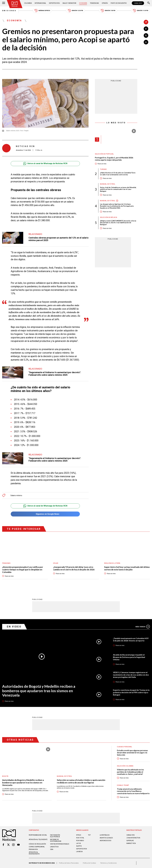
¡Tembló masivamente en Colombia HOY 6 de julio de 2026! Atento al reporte (131, 639)
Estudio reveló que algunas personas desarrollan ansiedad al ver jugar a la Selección (132, 753)
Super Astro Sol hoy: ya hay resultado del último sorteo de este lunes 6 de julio (127, 568)
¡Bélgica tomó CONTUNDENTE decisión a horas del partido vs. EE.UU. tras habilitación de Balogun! (118, 223)
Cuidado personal (125, 747)
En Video (14, 627)
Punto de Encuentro (119, 3)
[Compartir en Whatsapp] (146, 42)
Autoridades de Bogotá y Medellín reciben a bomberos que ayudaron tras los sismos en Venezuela (39, 691)
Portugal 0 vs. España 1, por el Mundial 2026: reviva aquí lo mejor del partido (114, 159)
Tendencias (94, 3)
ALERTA (79, 846)
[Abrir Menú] (4, 3)
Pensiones (6, 563)
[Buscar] (149, 3)
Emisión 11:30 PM (140, 11)
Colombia (28, 3)
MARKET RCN (131, 843)
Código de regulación (37, 844)
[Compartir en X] (146, 36)
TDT (89, 835)
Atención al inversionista (34, 853)
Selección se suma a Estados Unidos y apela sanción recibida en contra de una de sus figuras (81, 781)
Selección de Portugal (104, 154)
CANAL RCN (138, 3)
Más (143, 627)
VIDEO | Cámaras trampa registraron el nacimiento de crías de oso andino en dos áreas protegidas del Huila (131, 675)
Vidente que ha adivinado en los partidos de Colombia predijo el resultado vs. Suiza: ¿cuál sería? (130, 772)
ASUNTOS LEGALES (106, 838)
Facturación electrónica (55, 836)
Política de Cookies (89, 863)
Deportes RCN (54, 3)
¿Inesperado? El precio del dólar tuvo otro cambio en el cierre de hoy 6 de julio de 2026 (74, 568)
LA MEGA (79, 852)
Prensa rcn (33, 849)
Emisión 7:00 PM (108, 11)
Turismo (103, 169)
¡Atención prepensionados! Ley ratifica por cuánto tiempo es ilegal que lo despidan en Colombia (23, 570)
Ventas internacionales (60, 844)
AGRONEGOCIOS (105, 841)
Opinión (105, 3)
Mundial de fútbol (108, 184)
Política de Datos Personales (69, 863)
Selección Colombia (125, 766)
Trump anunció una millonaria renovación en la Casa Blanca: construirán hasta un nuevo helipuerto (133, 791)
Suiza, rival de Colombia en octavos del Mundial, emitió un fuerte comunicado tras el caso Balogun (118, 189)
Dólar (56, 563)
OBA (52, 849)
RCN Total (80, 838)
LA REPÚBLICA (105, 835)
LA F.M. (79, 843)
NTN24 (79, 835)
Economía (83, 3)
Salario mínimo (16, 495)
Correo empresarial (37, 847)
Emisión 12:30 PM (75, 11)
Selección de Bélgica (109, 217)
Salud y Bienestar (69, 3)
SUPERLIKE (130, 841)
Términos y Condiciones (108, 863)
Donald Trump (123, 785)
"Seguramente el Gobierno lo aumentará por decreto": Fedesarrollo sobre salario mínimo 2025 (55, 374)
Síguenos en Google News (45, 514)
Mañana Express (42, 11)
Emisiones (9, 11)
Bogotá (5, 776)
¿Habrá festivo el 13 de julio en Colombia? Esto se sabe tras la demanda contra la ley (118, 174)
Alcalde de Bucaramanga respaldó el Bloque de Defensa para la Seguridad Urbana (129, 657)
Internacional (40, 3)
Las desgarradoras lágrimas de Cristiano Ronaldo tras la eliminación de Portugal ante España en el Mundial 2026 (117, 206)
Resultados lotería (112, 563)
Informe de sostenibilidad (56, 840)
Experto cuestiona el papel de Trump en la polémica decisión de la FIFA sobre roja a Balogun (131, 692)
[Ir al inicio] (15, 4)
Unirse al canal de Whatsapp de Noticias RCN (45, 164)
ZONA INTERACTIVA (133, 838)
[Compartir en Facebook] (146, 29)
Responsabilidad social (38, 835)
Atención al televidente (38, 840)
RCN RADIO (80, 841)
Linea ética (54, 847)
